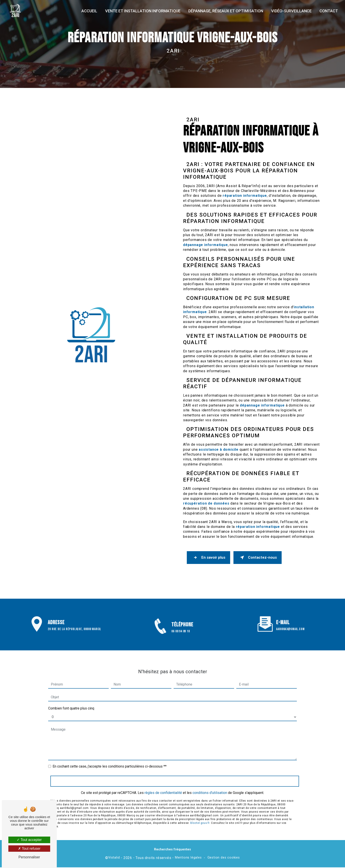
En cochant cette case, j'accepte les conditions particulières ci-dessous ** (110, 761)
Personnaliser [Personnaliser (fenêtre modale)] (29, 857)
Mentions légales (188, 858)
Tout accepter (29, 840)
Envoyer (175, 775)
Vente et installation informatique (142, 11)
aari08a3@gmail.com (290, 624)
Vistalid (114, 858)
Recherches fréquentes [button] (172, 850)
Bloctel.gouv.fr (200, 817)
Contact (328, 11)
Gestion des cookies (224, 858)
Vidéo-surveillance (291, 11)
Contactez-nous (259, 558)
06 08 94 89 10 (181, 638)
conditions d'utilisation (210, 787)
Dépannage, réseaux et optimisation (225, 11)
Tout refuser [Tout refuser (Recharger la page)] (29, 849)
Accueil (89, 11)
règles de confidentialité (163, 787)
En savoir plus (209, 558)
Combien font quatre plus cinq (71, 703)
